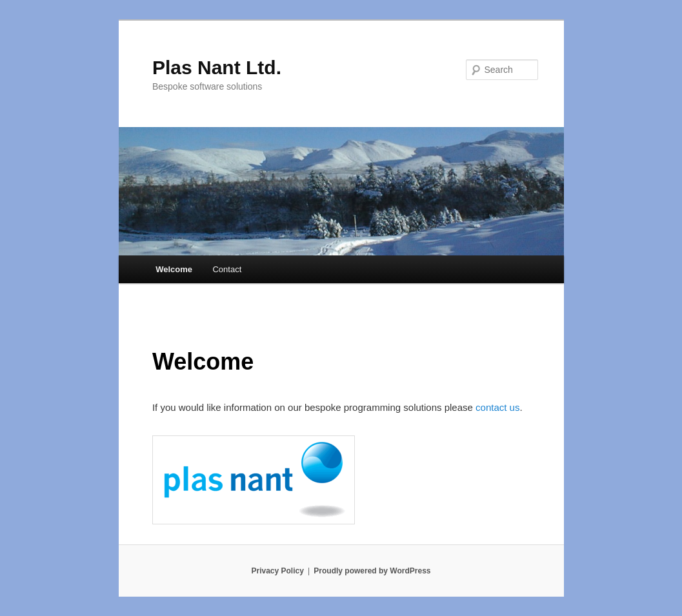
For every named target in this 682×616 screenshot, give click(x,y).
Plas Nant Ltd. (217, 67)
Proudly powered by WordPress (372, 571)
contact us (497, 407)
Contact (227, 269)
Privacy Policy (277, 571)
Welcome (174, 269)
